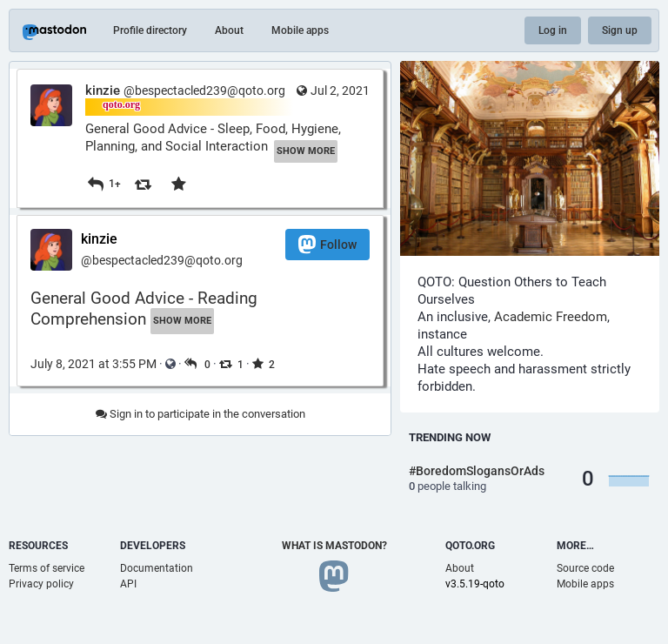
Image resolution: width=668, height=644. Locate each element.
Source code (585, 568)
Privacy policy (41, 584)
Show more (306, 151)
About (229, 30)
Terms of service (47, 568)
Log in (553, 30)
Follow (327, 244)
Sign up (620, 30)
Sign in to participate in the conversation (200, 414)
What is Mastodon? (334, 546)
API (128, 584)
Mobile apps (300, 30)
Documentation (157, 568)
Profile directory (150, 30)
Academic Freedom (551, 317)
